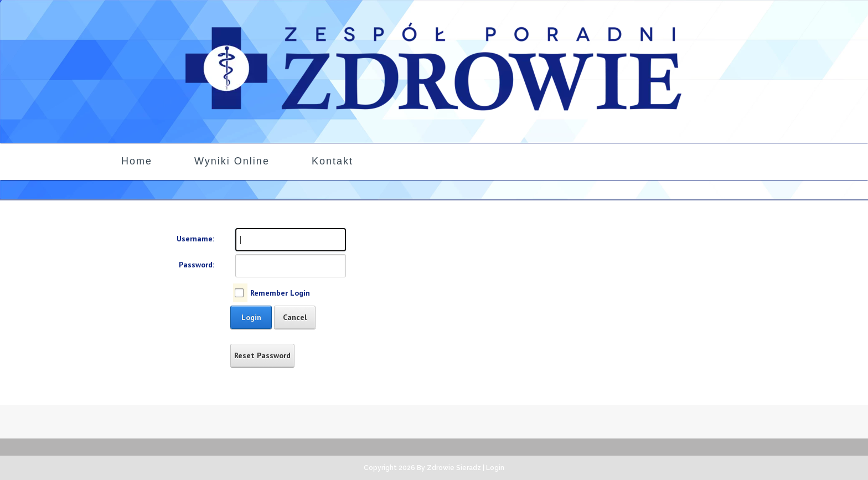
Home (137, 161)
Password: (197, 265)
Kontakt (332, 161)
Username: (195, 239)
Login (251, 317)
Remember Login (280, 293)
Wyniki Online (232, 161)
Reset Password (262, 355)
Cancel (295, 317)
